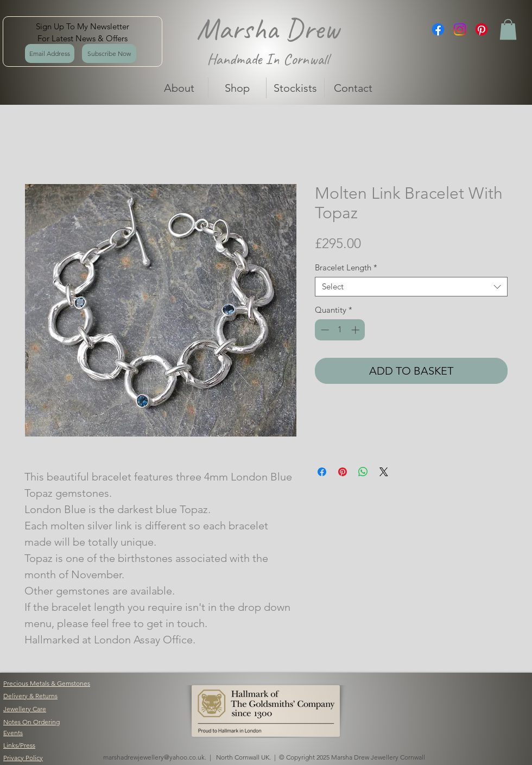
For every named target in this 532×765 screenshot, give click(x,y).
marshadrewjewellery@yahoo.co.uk (154, 757)
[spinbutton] (340, 330)
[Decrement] (324, 330)
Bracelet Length (346, 268)
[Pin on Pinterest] (343, 472)
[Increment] (356, 330)
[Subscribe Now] (109, 53)
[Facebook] (438, 29)
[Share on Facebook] (322, 472)
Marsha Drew (268, 29)
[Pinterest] (482, 29)
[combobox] (411, 287)
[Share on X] (384, 472)
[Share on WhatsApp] (363, 472)
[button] (508, 29)
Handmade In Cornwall (268, 59)
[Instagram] (460, 29)
